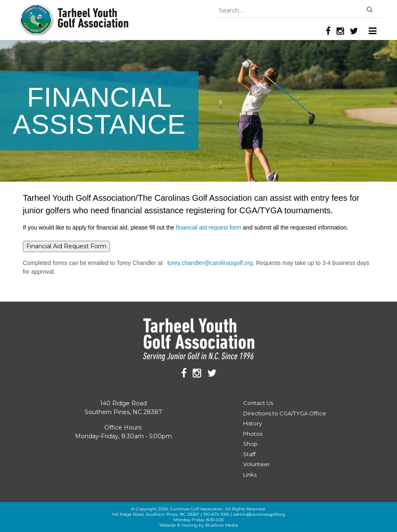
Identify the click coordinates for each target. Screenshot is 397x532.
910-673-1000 (216, 514)
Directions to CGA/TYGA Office (285, 413)
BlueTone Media (222, 525)
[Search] (298, 11)
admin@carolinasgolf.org (259, 514)
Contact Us (258, 403)
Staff (249, 454)
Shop (250, 444)
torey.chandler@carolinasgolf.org (210, 263)
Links (250, 475)
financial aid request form (209, 227)
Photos (253, 434)
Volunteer (256, 464)
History (253, 423)
